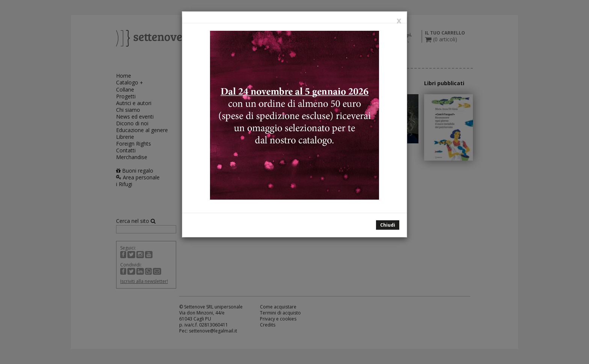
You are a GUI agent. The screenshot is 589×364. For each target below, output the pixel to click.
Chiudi (388, 225)
